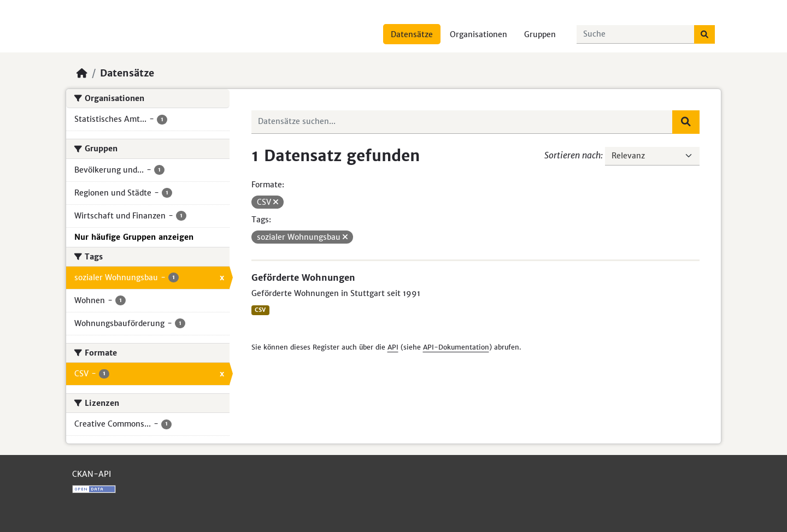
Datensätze (412, 34)
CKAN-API (92, 474)
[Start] (82, 73)
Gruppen (540, 34)
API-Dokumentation (456, 347)
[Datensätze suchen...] (636, 34)
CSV (260, 310)
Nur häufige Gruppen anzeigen (134, 237)
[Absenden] (704, 34)
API (393, 347)
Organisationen (478, 34)
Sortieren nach (572, 155)
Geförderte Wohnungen (303, 277)
